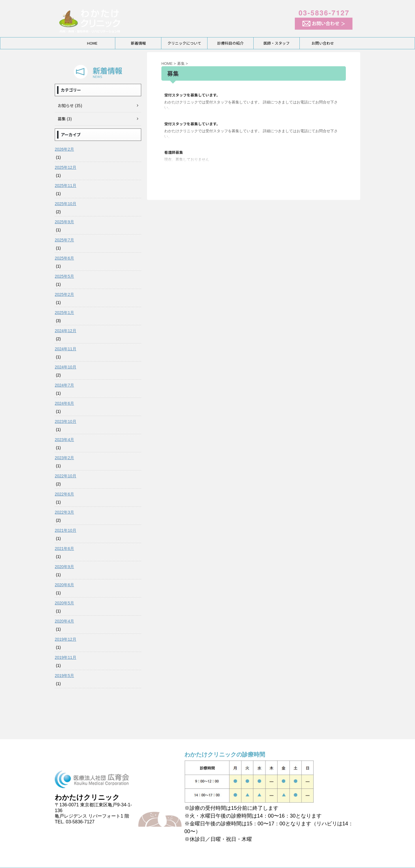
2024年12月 (66, 331)
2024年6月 (64, 403)
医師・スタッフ (277, 43)
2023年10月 (66, 421)
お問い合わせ (323, 43)
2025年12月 (66, 167)
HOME (92, 43)
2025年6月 (64, 258)
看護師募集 (174, 152)
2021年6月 (64, 549)
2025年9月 (64, 222)
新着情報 (138, 43)
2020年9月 (64, 567)
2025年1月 (64, 313)
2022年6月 (64, 494)
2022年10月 (66, 476)
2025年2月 (64, 294)
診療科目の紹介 (230, 43)
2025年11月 (66, 186)
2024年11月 (66, 349)
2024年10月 (66, 367)
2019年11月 (66, 657)
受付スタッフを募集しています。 (192, 95)
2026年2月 (64, 149)
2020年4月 (64, 621)
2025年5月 (64, 276)
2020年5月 (64, 603)
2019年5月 (64, 676)
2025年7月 (64, 240)
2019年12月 (66, 639)
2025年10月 (66, 204)
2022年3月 (64, 512)
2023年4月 (64, 440)
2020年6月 (64, 585)
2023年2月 (64, 458)
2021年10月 (66, 530)
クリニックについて (184, 43)
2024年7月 (64, 385)
